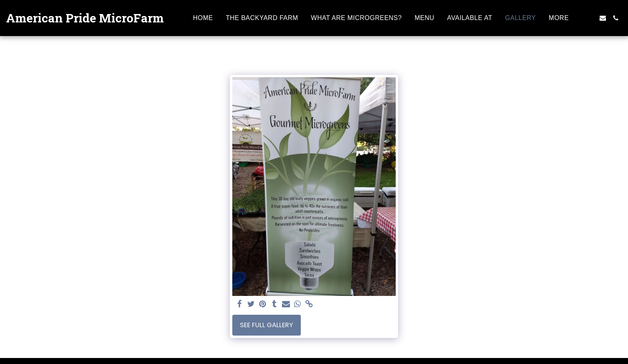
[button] (590, 18)
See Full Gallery (267, 325)
